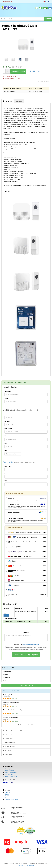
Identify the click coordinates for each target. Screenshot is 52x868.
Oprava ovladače (8, 671)
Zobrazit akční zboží (26, 686)
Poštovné (5, 674)
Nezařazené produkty (11, 776)
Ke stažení (8, 796)
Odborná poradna (9, 743)
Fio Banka (26, 585)
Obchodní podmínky (10, 774)
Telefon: (7, 398)
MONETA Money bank (26, 552)
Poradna (7, 792)
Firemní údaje (19, 462)
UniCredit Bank (26, 556)
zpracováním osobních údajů (31, 644)
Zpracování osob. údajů (11, 800)
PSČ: (6, 443)
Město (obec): (9, 436)
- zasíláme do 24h (13, 731)
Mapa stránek (9, 798)
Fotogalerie (7, 750)
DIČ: (6, 481)
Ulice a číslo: (8, 429)
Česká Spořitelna (26, 590)
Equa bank (26, 547)
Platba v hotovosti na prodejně (26, 595)
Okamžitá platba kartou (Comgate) (26, 537)
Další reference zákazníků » (26, 725)
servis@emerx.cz (8, 1)
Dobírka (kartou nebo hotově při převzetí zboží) (26, 532)
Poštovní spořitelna (26, 566)
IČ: (5, 474)
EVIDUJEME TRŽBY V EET (26, 865)
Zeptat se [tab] (19, 101)
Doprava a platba (10, 771)
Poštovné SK (6, 677)
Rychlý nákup (34, 71)
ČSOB (26, 561)
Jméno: (7, 414)
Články (7, 794)
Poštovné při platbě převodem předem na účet (26, 542)
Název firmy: (8, 466)
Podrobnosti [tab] (8, 101)
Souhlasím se (26, 644)
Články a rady (8, 754)
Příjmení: (7, 421)
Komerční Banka (26, 580)
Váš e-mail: (8, 391)
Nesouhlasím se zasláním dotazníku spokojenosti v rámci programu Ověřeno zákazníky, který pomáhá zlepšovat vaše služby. (26, 648)
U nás (4, 680)
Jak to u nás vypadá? (11, 773)
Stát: (6, 451)
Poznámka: (26, 632)
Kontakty (7, 769)
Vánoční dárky (8, 739)
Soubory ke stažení (9, 746)
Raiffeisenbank (26, 571)
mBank (26, 576)
